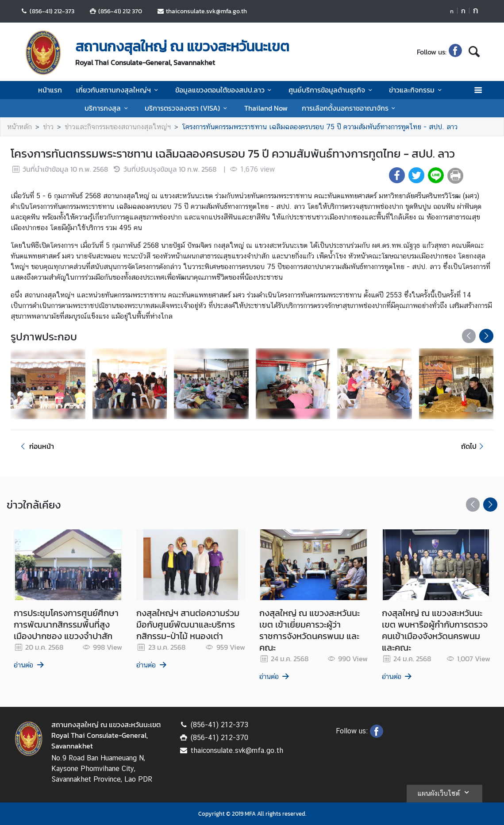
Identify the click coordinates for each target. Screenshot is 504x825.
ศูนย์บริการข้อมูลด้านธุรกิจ (332, 90)
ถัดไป (474, 446)
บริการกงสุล (108, 108)
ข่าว (48, 127)
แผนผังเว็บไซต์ (444, 792)
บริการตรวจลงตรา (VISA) (187, 108)
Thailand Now (266, 108)
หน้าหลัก (19, 127)
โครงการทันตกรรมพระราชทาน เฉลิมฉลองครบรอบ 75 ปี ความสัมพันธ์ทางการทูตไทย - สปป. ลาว (320, 127)
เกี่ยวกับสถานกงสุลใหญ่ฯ (118, 90)
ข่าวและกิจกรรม (417, 90)
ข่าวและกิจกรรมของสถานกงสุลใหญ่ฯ (118, 127)
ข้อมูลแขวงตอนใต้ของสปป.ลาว (225, 90)
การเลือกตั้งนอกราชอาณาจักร (350, 108)
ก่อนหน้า (36, 446)
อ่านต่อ (29, 665)
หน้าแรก (50, 90)
